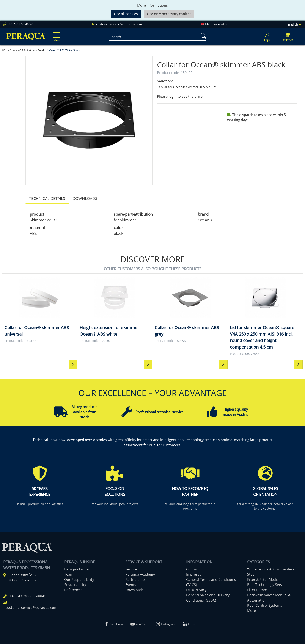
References (73, 590)
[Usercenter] (267, 37)
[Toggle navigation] (56, 34)
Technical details (47, 198)
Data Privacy (196, 590)
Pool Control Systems (265, 605)
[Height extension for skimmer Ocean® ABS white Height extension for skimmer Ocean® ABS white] (115, 310)
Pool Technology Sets (265, 585)
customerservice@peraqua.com (119, 24)
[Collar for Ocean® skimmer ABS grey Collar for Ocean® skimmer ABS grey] (190, 310)
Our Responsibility (79, 580)
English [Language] (295, 24)
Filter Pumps (257, 590)
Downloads (85, 198)
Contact (193, 569)
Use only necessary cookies (169, 14)
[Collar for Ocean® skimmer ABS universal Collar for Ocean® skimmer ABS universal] (40, 310)
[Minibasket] (288, 37)
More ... (253, 611)
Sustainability (75, 585)
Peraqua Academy (140, 574)
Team (69, 574)
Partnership (135, 580)
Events (131, 585)
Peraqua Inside (76, 569)
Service (131, 569)
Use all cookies (126, 14)
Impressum (195, 574)
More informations (152, 5)
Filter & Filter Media (263, 580)
